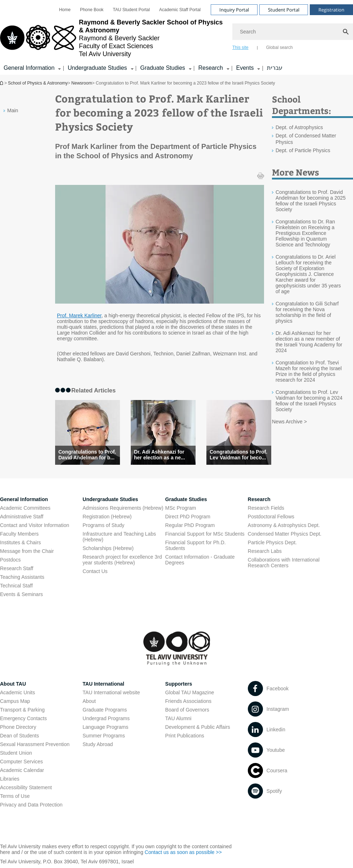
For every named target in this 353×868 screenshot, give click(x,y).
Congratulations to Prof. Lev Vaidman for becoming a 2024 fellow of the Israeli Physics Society (309, 401)
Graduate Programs (105, 710)
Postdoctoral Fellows (271, 517)
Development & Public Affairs (198, 727)
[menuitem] (65, 10)
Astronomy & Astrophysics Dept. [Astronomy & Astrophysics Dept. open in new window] (284, 525)
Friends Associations (188, 701)
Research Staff (17, 568)
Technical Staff (16, 586)
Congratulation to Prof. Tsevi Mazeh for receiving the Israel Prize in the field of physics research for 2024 (309, 371)
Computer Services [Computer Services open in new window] (21, 762)
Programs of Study (103, 525)
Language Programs (105, 727)
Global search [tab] (280, 47)
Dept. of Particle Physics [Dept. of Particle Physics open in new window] (303, 150)
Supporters (179, 684)
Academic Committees (25, 508)
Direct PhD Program (188, 517)
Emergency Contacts (23, 718)
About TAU (13, 684)
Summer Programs (104, 736)
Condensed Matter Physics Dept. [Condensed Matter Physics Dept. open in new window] (285, 534)
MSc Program (181, 508)
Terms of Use (15, 796)
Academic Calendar (22, 770)
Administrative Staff (22, 517)
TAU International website (111, 692)
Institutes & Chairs (21, 542)
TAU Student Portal (131, 10)
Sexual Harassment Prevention (35, 744)
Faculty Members (19, 534)
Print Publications (185, 736)
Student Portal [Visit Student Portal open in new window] (284, 10)
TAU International (103, 684)
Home (65, 10)
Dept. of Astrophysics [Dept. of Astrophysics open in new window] (299, 127)
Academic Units (17, 692)
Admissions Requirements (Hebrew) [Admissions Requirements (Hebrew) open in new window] (123, 508)
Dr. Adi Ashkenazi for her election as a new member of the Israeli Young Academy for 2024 (309, 342)
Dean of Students (19, 736)
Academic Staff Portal (180, 10)
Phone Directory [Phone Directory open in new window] (18, 727)
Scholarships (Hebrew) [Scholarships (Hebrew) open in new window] (108, 548)
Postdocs (10, 560)
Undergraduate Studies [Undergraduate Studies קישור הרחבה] (97, 68)
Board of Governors (187, 710)
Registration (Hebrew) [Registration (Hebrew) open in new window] (107, 517)
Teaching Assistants (22, 577)
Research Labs (265, 551)
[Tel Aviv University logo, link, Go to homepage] (113, 38)
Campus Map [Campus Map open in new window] (15, 701)
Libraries (10, 779)
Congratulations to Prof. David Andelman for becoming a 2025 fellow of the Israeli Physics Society (311, 201)
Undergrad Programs (106, 718)
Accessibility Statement (26, 787)
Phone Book (92, 10)
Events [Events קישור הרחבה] (245, 68)
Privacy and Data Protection (31, 805)
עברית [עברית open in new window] (275, 68)
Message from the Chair (27, 551)
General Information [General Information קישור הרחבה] (29, 68)
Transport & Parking (22, 710)
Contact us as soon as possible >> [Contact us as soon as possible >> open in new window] (183, 852)
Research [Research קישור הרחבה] (210, 68)
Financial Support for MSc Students (205, 534)
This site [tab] (240, 47)
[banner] (176, 37)
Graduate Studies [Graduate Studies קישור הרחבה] (163, 68)
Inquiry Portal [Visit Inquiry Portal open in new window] (234, 10)
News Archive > (289, 422)
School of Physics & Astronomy (2, 83)
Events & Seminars (21, 594)
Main (13, 110)
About (89, 701)
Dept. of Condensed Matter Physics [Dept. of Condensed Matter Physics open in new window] (306, 139)
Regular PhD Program (190, 525)
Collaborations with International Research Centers (284, 563)
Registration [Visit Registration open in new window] (331, 10)
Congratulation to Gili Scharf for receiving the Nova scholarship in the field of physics (307, 312)
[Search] (293, 32)
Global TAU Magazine (190, 692)
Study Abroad (98, 744)
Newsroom (82, 83)
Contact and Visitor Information (35, 525)
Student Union (16, 753)
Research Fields (266, 508)
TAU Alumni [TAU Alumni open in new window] (178, 718)
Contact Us (95, 571)
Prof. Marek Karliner (79, 315)
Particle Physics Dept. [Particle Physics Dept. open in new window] (272, 542)
